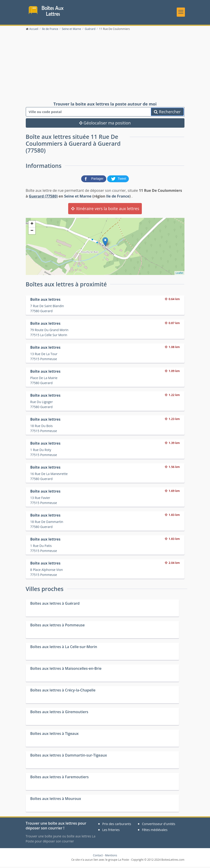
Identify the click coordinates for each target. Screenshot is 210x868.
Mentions (111, 857)
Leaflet (179, 274)
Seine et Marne (78, 198)
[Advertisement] (105, 68)
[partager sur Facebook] (94, 180)
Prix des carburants (117, 825)
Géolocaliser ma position (105, 124)
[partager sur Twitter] (118, 180)
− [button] (32, 232)
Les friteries (111, 831)
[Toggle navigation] (181, 13)
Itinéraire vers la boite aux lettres (105, 210)
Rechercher (167, 113)
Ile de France (118, 198)
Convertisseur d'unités (159, 825)
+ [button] (32, 225)
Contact (98, 857)
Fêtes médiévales (155, 831)
